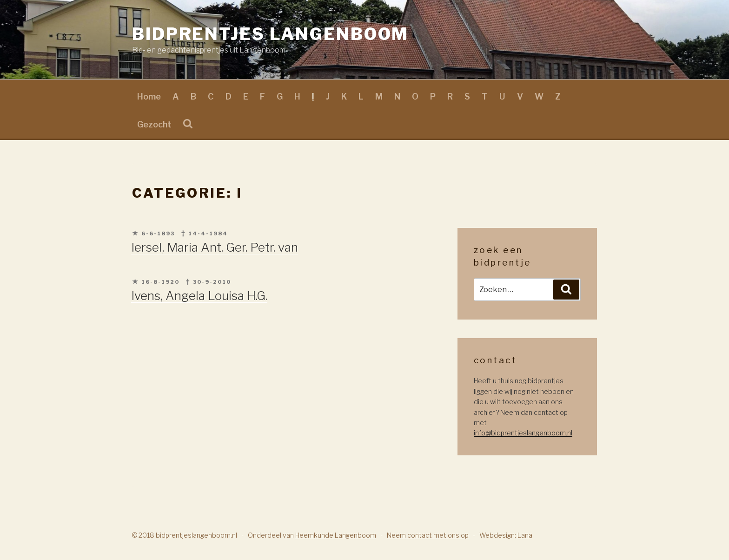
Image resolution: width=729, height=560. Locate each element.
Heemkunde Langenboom (336, 535)
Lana (525, 535)
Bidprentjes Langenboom (270, 34)
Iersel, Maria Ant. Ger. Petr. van (215, 247)
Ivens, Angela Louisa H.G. (199, 296)
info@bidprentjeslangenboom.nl (523, 433)
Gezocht (154, 124)
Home (149, 97)
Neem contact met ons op (428, 535)
